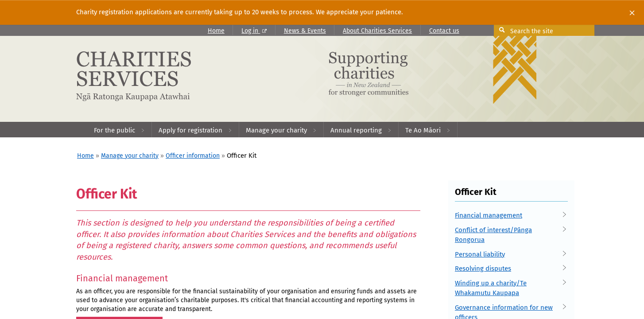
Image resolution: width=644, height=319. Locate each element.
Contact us (444, 31)
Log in (254, 31)
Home (216, 31)
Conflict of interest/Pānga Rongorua (508, 235)
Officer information (193, 156)
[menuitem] (120, 130)
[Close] (632, 12)
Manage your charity (130, 156)
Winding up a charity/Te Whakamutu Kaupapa (508, 288)
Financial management (508, 216)
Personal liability (508, 255)
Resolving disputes (508, 269)
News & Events (305, 31)
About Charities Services (377, 31)
